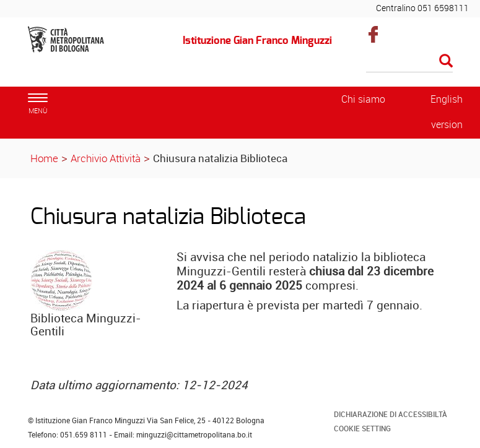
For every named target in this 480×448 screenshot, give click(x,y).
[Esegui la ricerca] (446, 62)
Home (44, 158)
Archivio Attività (106, 158)
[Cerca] (409, 62)
